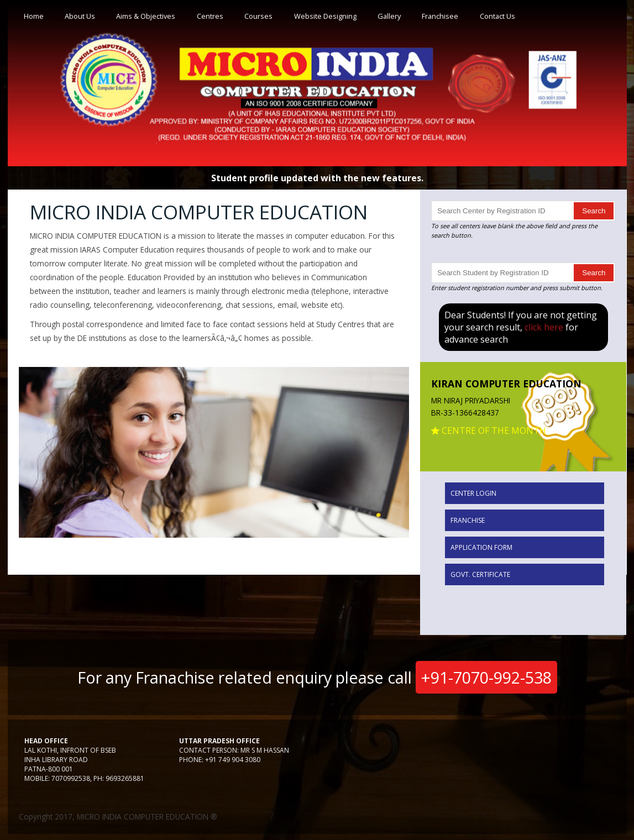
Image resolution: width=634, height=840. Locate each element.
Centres (210, 16)
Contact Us (497, 16)
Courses (258, 16)
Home (34, 16)
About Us (80, 16)
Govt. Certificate (480, 574)
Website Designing (325, 16)
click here (544, 327)
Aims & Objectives (146, 16)
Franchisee (440, 16)
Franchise (468, 520)
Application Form (481, 547)
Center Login (473, 493)
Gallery (389, 16)
